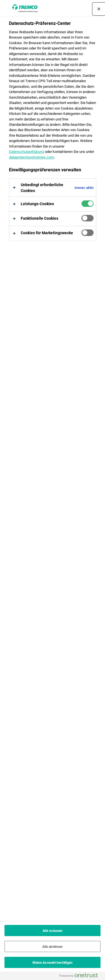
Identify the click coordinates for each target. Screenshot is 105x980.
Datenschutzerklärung (26, 152)
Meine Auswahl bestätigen (53, 962)
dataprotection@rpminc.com (32, 157)
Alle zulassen (53, 931)
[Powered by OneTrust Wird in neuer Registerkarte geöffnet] (81, 977)
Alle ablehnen (53, 946)
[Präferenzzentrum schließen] (99, 9)
